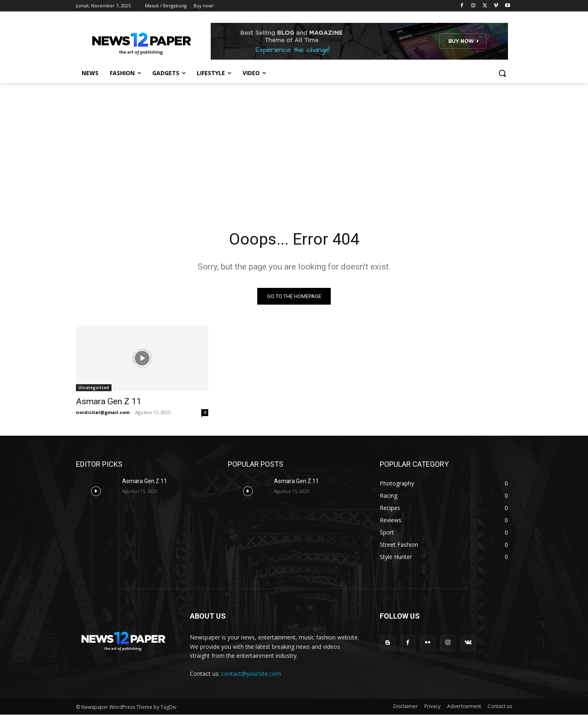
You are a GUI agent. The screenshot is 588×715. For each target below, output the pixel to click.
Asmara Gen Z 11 (109, 402)
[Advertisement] (294, 144)
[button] (502, 73)
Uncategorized (94, 388)
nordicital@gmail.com (103, 413)
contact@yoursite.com (251, 674)
